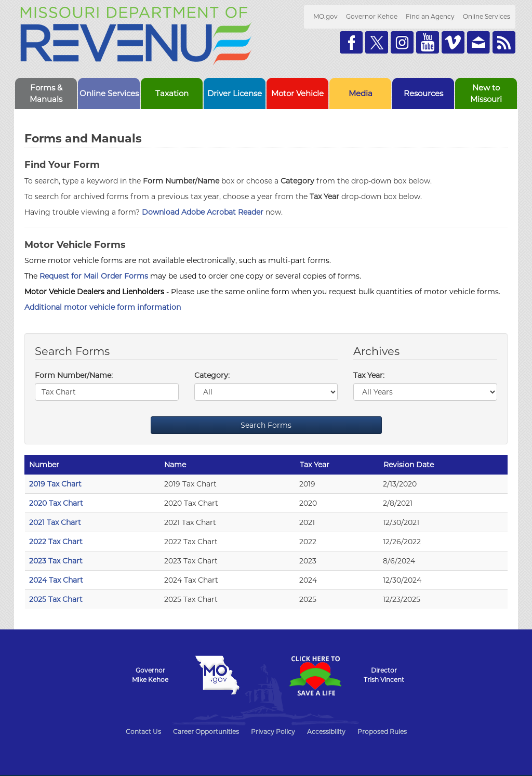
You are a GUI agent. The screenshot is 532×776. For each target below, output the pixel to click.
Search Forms (266, 425)
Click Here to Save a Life (315, 676)
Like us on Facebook (351, 42)
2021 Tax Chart (55, 522)
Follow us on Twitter (377, 42)
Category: (212, 375)
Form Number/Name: (74, 375)
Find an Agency (430, 16)
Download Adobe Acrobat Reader (203, 212)
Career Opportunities (206, 732)
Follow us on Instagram (402, 42)
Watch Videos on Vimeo (453, 42)
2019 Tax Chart (55, 484)
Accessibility (326, 732)
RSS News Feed (504, 42)
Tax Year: (369, 375)
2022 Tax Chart (56, 542)
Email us (478, 42)
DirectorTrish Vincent (384, 675)
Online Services (487, 16)
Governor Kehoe (372, 16)
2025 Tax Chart (56, 599)
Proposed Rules (382, 732)
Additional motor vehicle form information (103, 307)
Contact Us (143, 732)
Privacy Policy (273, 732)
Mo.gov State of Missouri (217, 675)
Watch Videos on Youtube (428, 42)
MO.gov (325, 16)
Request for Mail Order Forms (94, 276)
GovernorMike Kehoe (150, 675)
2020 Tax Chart (56, 503)
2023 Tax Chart (56, 561)
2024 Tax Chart (56, 580)
